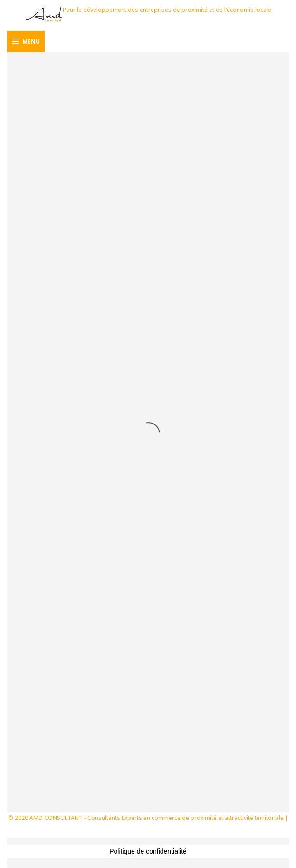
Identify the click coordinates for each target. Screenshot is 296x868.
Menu (26, 42)
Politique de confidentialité (148, 851)
